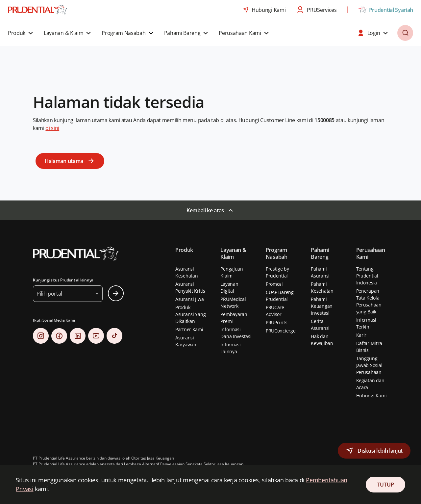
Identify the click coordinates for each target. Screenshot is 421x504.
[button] (21, 33)
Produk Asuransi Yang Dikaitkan (190, 314)
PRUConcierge (281, 331)
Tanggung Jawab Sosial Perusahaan (369, 365)
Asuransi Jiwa (189, 299)
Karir (361, 335)
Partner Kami (189, 329)
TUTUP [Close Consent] (385, 485)
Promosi (274, 284)
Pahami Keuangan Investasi (322, 306)
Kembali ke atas (205, 210)
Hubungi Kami (371, 396)
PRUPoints (276, 322)
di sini (52, 128)
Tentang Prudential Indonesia (367, 276)
